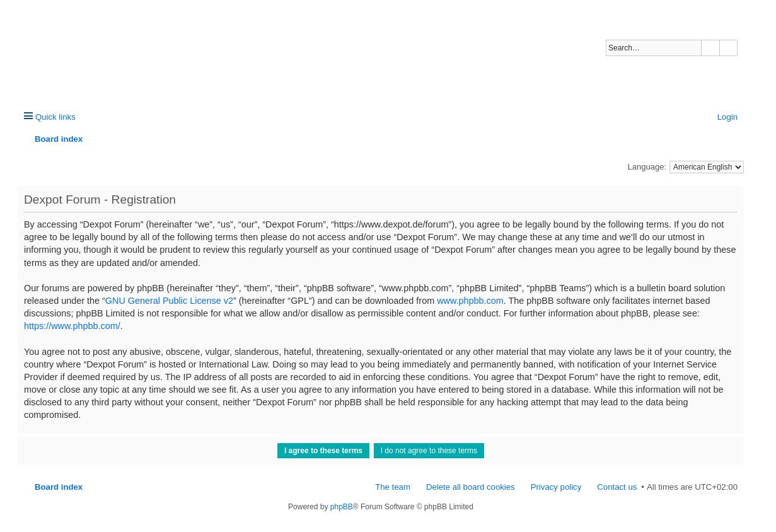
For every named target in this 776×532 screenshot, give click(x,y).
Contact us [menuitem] (617, 487)
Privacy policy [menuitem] (556, 487)
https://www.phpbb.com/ (72, 326)
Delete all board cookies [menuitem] (471, 487)
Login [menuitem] (727, 117)
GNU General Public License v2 (169, 301)
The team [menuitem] (393, 487)
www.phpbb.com (470, 301)
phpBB (342, 507)
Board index (59, 487)
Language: (647, 167)
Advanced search (728, 48)
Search (710, 48)
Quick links (55, 117)
